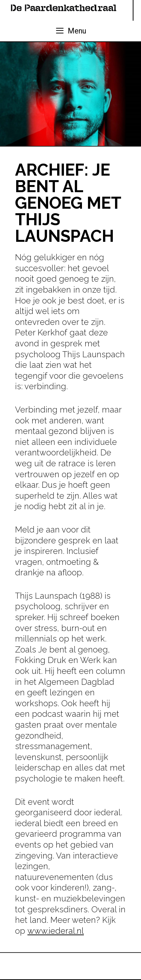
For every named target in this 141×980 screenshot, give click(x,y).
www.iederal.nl (56, 931)
